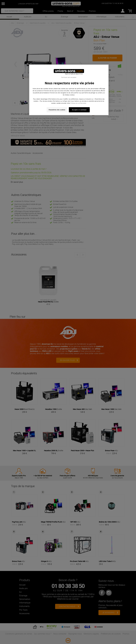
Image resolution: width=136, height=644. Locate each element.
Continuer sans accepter (69, 77)
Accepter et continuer (79, 110)
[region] (69, 90)
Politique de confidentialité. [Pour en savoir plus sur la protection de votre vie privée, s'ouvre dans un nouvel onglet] (79, 103)
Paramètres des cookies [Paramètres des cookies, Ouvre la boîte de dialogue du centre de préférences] (57, 110)
